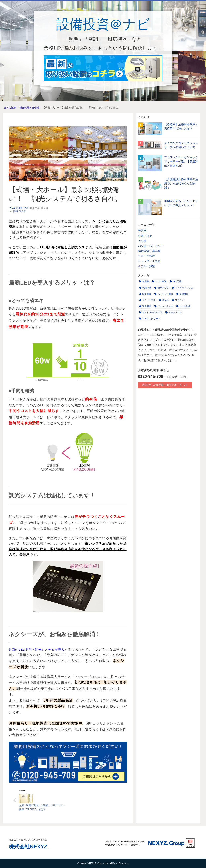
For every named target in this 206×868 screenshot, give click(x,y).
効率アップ (161, 288)
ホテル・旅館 (146, 266)
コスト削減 (159, 281)
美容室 (142, 231)
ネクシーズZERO (88, 677)
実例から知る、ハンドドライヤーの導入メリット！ (181, 203)
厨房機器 (182, 294)
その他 (142, 241)
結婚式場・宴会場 (29, 108)
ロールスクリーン (149, 319)
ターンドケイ (174, 312)
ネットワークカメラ (151, 312)
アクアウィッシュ (182, 288)
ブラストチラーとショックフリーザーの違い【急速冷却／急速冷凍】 (181, 161)
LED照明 (13, 211)
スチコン (178, 300)
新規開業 (145, 306)
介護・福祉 (145, 236)
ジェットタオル (164, 306)
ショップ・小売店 (149, 261)
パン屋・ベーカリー (151, 246)
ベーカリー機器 (164, 294)
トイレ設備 (183, 306)
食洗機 (144, 281)
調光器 (22, 211)
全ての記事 (10, 108)
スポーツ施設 (146, 256)
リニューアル (147, 300)
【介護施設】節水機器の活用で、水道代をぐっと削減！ (181, 183)
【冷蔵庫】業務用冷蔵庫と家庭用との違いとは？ (181, 127)
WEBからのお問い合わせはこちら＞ (165, 385)
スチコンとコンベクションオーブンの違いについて (181, 145)
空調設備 (145, 288)
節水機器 (145, 294)
